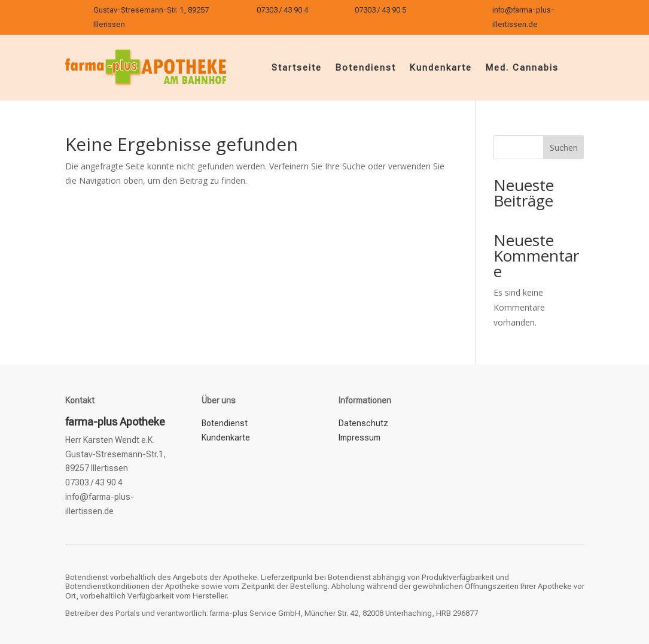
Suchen (564, 148)
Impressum (359, 438)
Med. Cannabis (522, 68)
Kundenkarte (441, 68)
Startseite (297, 68)
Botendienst (365, 68)
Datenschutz (363, 423)
